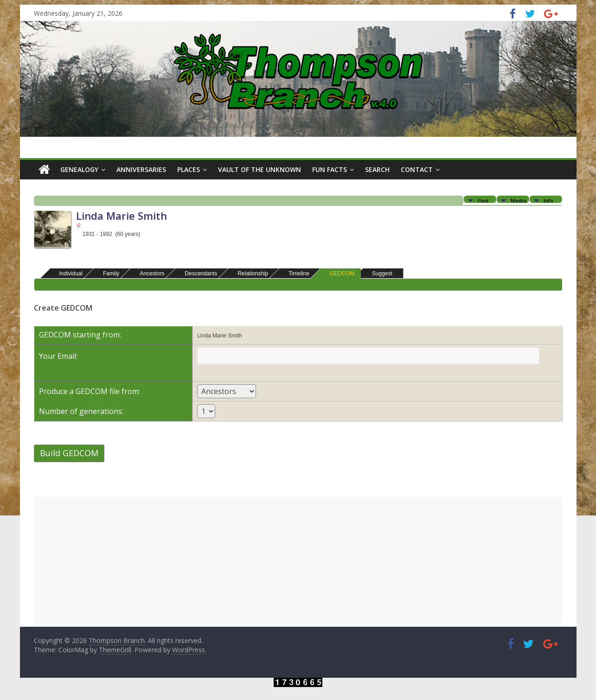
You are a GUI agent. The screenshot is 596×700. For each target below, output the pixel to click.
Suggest (378, 273)
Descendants (197, 273)
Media (519, 200)
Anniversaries (141, 169)
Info (548, 200)
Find (483, 200)
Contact (417, 169)
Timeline (295, 273)
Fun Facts (330, 169)
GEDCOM (338, 273)
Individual (67, 273)
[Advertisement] (298, 562)
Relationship (249, 273)
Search (377, 169)
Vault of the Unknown (260, 169)
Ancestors (148, 273)
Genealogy (79, 169)
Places (189, 169)
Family (107, 273)
